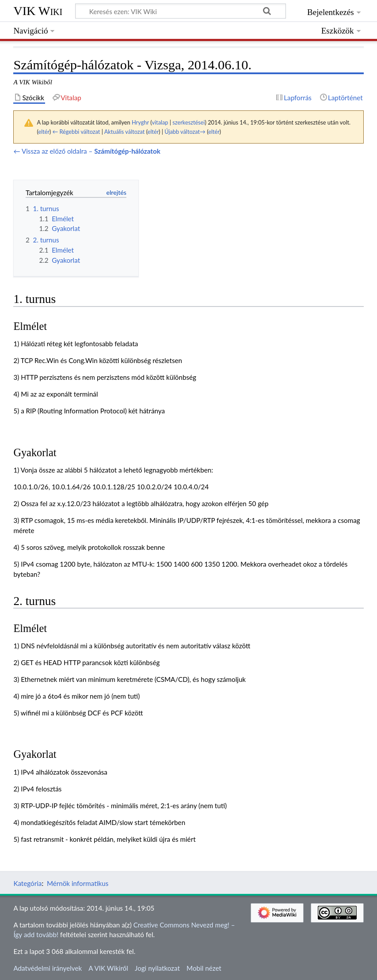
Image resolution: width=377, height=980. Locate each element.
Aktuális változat (125, 132)
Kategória (27, 883)
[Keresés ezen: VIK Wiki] (181, 11)
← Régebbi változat (76, 132)
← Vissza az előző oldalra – (87, 151)
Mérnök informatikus (78, 883)
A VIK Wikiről (108, 968)
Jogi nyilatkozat (157, 968)
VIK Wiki (38, 11)
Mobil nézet (204, 968)
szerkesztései (188, 122)
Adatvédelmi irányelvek (48, 968)
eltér (44, 132)
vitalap (160, 122)
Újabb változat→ (185, 132)
